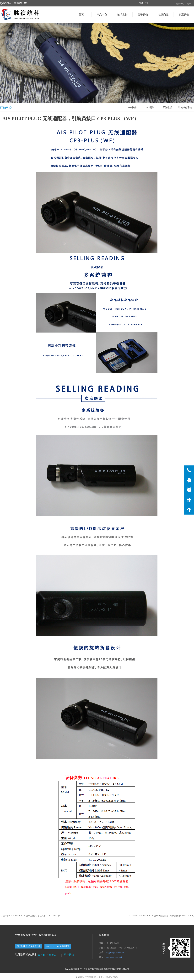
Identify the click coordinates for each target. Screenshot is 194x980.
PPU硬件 (150, 107)
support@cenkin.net (115, 952)
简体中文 (180, 4)
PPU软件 (132, 107)
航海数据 (167, 107)
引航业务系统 (185, 107)
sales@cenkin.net (114, 957)
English (188, 4)
